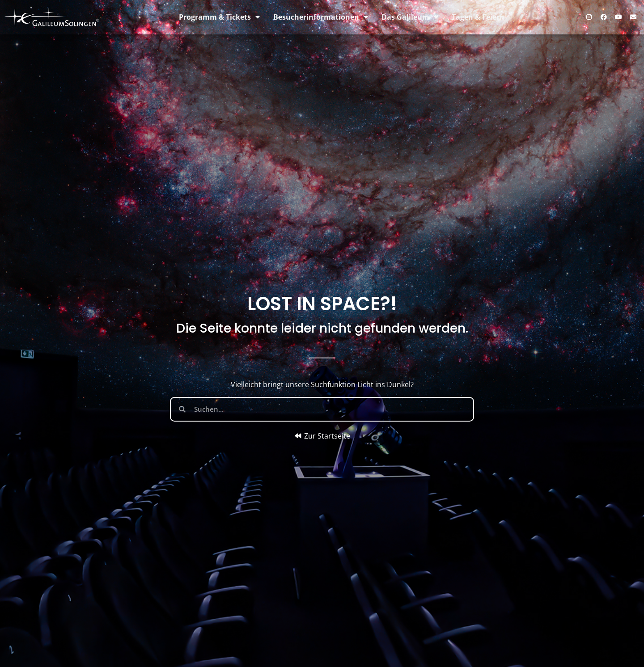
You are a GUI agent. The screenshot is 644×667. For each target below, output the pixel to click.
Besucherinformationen (321, 17)
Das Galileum (410, 17)
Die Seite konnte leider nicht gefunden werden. (322, 328)
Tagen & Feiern (478, 17)
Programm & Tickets (219, 17)
